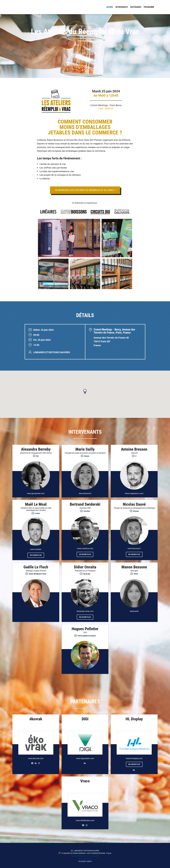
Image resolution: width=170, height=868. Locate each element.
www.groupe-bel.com (36, 493)
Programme (149, 7)
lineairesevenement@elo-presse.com (85, 856)
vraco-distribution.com (85, 820)
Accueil (110, 7)
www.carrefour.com (85, 548)
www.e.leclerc (36, 549)
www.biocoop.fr (134, 548)
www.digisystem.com (85, 758)
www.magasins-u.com (134, 493)
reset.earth (134, 611)
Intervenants (122, 7)
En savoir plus (36, 555)
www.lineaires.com (85, 859)
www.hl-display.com (134, 758)
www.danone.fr (85, 493)
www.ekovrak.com (36, 758)
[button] (85, 392)
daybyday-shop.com (85, 611)
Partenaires (136, 7)
